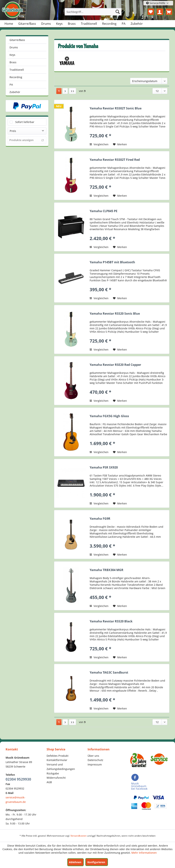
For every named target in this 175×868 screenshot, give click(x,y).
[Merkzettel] (151, 12)
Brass (13, 62)
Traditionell (17, 70)
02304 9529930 (18, 779)
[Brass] (72, 24)
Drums (14, 47)
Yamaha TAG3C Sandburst (109, 673)
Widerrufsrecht (56, 778)
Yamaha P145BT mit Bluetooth (112, 262)
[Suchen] (118, 12)
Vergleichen (99, 144)
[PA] (124, 24)
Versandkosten (79, 836)
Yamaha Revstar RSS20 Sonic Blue (115, 314)
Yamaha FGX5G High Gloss (109, 416)
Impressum (95, 764)
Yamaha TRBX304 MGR (107, 570)
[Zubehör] (137, 24)
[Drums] (46, 24)
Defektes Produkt (57, 756)
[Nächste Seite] (65, 91)
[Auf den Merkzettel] (120, 144)
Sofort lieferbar (25, 122)
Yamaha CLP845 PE (104, 211)
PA (11, 85)
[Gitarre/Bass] (27, 24)
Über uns (93, 756)
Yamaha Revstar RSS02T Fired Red (115, 160)
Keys (12, 55)
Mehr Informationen (144, 853)
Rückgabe (53, 773)
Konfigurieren (96, 862)
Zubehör (15, 92)
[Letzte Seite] (72, 91)
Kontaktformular (57, 760)
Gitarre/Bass (17, 40)
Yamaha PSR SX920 (104, 467)
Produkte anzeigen (27, 140)
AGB (49, 782)
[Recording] (109, 24)
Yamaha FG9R (100, 519)
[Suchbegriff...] (93, 12)
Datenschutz (95, 760)
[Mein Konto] (160, 12)
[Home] (9, 24)
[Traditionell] (89, 24)
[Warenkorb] (169, 12)
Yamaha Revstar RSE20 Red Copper (115, 365)
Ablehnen (75, 862)
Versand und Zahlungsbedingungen (61, 767)
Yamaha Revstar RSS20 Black (111, 621)
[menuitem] (93, 12)
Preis (13, 131)
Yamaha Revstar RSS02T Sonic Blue (116, 108)
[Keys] (59, 24)
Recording (16, 77)
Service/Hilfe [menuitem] (156, 3)
